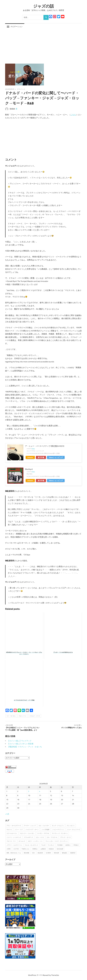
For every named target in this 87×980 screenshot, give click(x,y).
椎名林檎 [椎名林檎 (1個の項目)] (27, 853)
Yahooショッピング (56, 457)
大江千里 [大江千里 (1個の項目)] (16, 849)
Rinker (33, 449)
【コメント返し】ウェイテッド (20, 741)
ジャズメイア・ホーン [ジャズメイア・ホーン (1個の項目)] (32, 829)
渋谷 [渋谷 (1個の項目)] (33, 853)
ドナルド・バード (35, 716)
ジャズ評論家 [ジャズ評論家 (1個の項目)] (45, 829)
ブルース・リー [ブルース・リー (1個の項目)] (11, 841)
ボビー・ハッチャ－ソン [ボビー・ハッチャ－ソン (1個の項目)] (35, 841)
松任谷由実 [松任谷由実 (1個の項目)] (60, 849)
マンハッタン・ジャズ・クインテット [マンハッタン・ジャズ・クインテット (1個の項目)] (57, 841)
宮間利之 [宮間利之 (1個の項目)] (35, 849)
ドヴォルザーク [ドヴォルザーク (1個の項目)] (28, 837)
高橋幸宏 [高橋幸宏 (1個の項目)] (73, 853)
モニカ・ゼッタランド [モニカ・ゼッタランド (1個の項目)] (32, 845)
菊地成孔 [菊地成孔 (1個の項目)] (65, 853)
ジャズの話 (44, 6)
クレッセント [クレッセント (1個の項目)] (71, 826)
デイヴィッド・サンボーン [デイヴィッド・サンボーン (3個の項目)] (60, 833)
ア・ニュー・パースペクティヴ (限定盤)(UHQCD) (45, 446)
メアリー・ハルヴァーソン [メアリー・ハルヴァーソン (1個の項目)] (14, 845)
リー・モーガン (11, 716)
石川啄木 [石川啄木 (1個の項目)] (48, 853)
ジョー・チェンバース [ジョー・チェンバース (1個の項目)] (73, 829)
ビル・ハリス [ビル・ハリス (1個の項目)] (40, 837)
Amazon (30, 457)
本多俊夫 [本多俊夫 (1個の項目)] (51, 849)
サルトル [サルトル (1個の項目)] (9, 829)
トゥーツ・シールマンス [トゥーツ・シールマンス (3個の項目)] (14, 837)
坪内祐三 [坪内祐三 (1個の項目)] (76, 845)
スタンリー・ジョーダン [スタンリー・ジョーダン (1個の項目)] (27, 833)
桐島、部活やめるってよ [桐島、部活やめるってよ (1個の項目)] (14, 853)
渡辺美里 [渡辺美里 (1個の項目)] (40, 853)
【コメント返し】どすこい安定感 (20, 744)
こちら (73, 115)
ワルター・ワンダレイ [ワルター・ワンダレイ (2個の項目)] (48, 845)
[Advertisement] (43, 45)
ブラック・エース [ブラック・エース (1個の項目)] (65, 837)
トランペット (21, 89)
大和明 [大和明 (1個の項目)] (9, 849)
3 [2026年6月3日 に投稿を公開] (29, 791)
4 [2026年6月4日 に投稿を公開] (40, 791)
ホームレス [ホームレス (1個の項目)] (22, 841)
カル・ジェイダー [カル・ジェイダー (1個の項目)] (44, 826)
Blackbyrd (29, 469)
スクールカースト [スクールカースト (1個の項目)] (12, 833)
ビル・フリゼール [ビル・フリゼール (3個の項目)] (52, 837)
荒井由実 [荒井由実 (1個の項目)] (56, 853)
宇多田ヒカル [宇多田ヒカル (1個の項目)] (26, 849)
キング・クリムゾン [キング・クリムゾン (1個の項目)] (58, 826)
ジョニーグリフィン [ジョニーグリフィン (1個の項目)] (58, 829)
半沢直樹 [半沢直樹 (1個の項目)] (60, 845)
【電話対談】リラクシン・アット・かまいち (25, 747)
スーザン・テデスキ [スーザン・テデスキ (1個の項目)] (43, 833)
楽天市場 (41, 457)
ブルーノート (23, 716)
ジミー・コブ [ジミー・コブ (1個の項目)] (19, 829)
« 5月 (7, 814)
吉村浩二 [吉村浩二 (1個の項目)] (68, 845)
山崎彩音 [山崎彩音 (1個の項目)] (43, 849)
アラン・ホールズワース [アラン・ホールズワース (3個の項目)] (14, 826)
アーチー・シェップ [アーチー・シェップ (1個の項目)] (30, 826)
